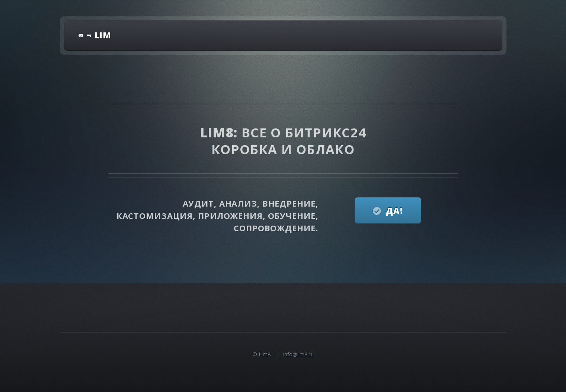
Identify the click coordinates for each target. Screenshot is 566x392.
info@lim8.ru (298, 354)
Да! (394, 210)
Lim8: (221, 132)
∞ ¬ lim (95, 35)
